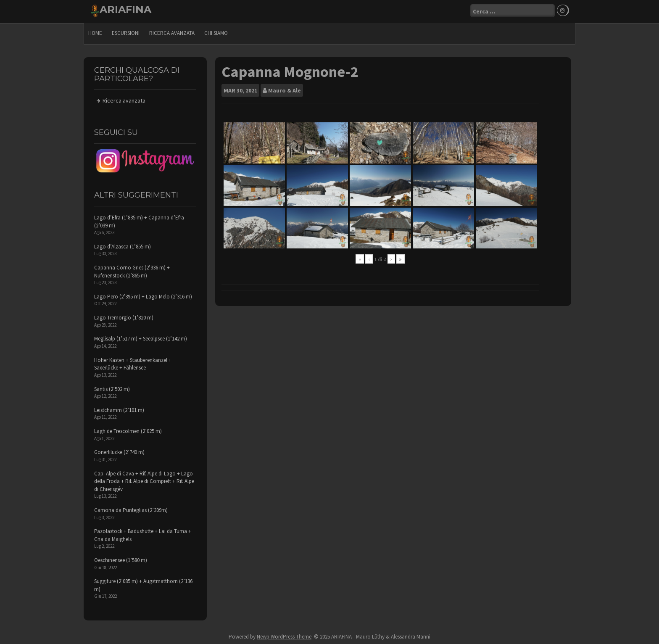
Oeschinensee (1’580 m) (121, 559)
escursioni (126, 32)
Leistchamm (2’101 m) (119, 409)
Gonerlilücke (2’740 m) (119, 451)
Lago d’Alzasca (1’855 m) (123, 245)
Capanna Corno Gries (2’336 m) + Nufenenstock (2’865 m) (132, 270)
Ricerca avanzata (172, 32)
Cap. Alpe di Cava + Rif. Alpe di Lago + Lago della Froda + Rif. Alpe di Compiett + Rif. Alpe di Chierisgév (144, 480)
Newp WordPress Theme (284, 635)
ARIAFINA (125, 9)
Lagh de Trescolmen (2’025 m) (128, 430)
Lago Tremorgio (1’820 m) (124, 316)
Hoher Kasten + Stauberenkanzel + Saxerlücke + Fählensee (133, 363)
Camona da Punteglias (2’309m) (131, 509)
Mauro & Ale (285, 89)
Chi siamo (216, 32)
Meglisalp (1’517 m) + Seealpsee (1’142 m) (141, 337)
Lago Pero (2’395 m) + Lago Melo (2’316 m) (143, 295)
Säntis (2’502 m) (112, 387)
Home (95, 32)
